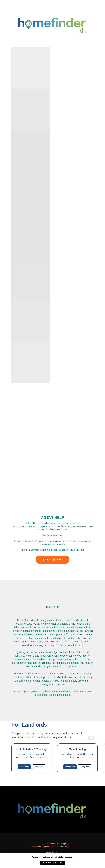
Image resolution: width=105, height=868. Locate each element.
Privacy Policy (49, 847)
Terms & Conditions (65, 847)
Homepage (37, 847)
